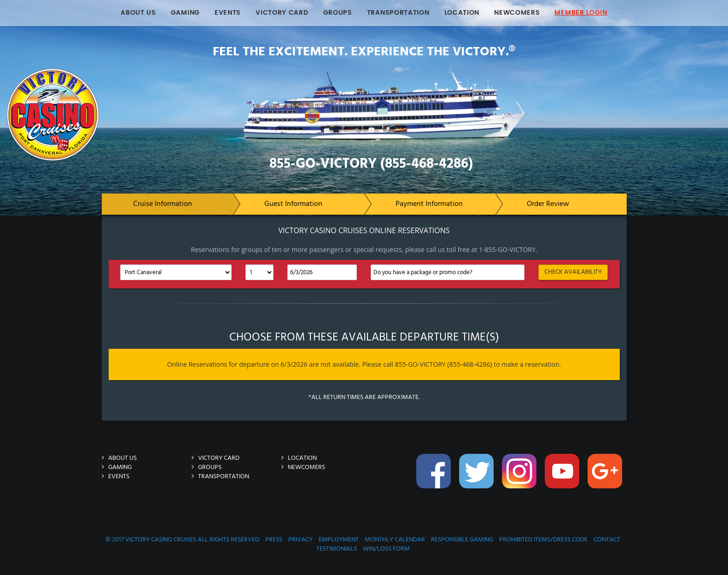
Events (228, 13)
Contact (607, 540)
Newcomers (517, 13)
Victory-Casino (133, 73)
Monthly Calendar (395, 540)
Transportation (398, 13)
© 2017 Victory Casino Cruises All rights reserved (182, 540)
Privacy (300, 540)
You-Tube (563, 476)
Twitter (478, 476)
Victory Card (282, 13)
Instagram (520, 476)
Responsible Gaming (462, 540)
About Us (138, 13)
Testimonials (337, 549)
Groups (338, 13)
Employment (339, 540)
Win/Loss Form (386, 549)
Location (462, 13)
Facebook (435, 476)
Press (274, 540)
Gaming (185, 13)
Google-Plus (606, 476)
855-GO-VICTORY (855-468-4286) (371, 164)
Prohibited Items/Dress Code (543, 540)
